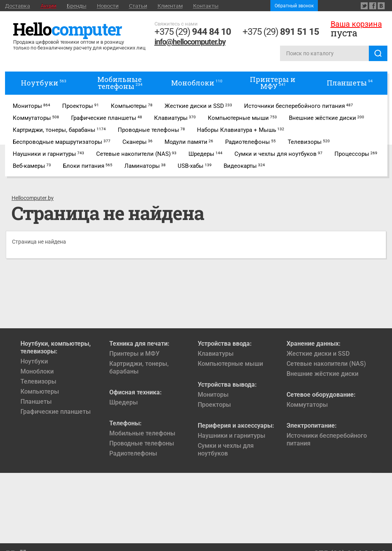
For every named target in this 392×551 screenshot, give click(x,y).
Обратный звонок (294, 6)
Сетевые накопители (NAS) (326, 364)
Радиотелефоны (133, 453)
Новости (108, 6)
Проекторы (214, 405)
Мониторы (213, 395)
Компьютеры (40, 391)
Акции (48, 6)
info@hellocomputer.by (190, 42)
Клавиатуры (216, 354)
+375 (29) (193, 32)
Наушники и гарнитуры (232, 436)
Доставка (18, 6)
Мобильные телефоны (142, 433)
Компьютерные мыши (230, 364)
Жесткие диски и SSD (318, 354)
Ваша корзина (356, 24)
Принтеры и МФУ (134, 354)
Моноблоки (37, 371)
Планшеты (36, 402)
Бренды (77, 6)
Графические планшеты (56, 412)
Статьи (138, 6)
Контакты (206, 6)
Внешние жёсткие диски (322, 374)
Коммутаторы (307, 405)
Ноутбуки (34, 361)
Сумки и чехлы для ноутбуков (226, 449)
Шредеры (124, 402)
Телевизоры (38, 381)
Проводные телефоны (142, 443)
